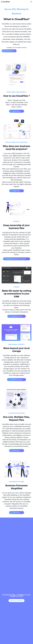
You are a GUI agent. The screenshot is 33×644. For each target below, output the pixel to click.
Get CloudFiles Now (9, 51)
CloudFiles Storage (17, 380)
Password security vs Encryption (16, 259)
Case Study (17, 191)
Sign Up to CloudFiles (16, 601)
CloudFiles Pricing (17, 316)
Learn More (17, 111)
